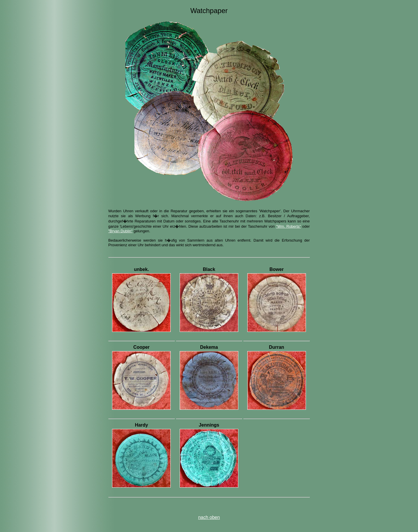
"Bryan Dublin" (120, 231)
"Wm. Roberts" (289, 226)
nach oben (209, 517)
